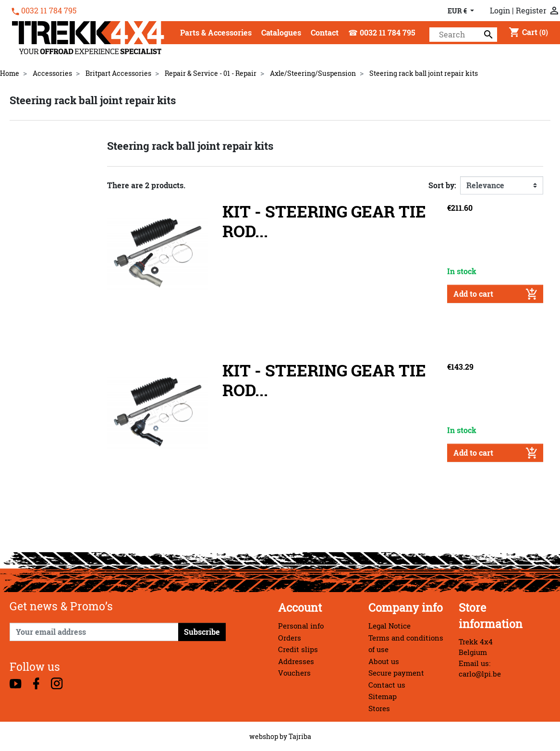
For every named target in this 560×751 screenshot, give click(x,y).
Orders (290, 638)
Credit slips (298, 649)
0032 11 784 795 (49, 11)
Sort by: (442, 185)
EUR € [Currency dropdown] (458, 11)
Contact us (387, 685)
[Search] (463, 35)
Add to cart (495, 294)
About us (384, 661)
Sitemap (383, 696)
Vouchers (294, 673)
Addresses (296, 661)
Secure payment (396, 673)
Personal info (301, 626)
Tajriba (300, 736)
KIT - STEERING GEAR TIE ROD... (324, 221)
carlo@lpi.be (480, 674)
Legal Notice (390, 626)
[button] (216, 33)
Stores (379, 709)
